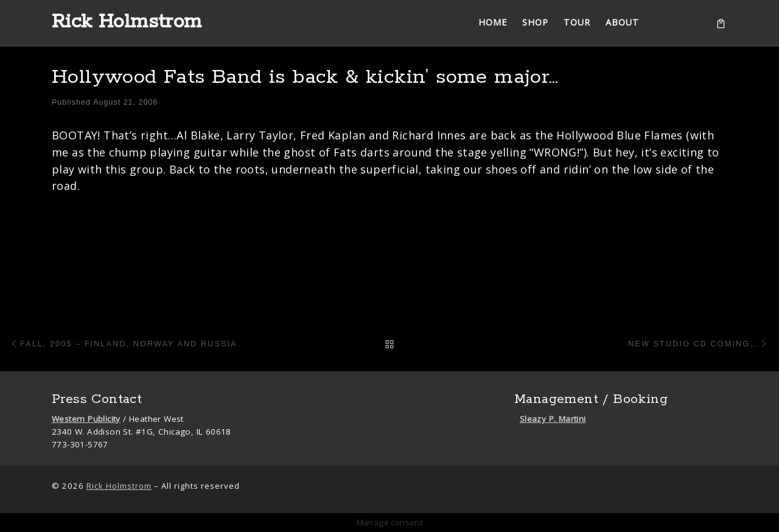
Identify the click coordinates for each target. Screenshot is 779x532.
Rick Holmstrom (119, 486)
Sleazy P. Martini (553, 419)
